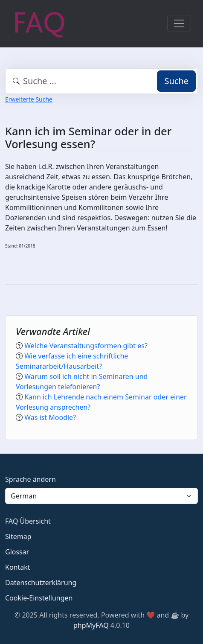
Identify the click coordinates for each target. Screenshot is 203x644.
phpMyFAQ (91, 625)
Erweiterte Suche (29, 99)
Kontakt (18, 567)
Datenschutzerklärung (41, 583)
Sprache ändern (30, 479)
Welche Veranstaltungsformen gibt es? (86, 346)
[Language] (101, 496)
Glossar (17, 552)
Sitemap (18, 536)
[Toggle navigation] (179, 23)
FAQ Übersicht (28, 521)
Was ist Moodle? (50, 417)
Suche (176, 81)
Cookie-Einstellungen (39, 598)
